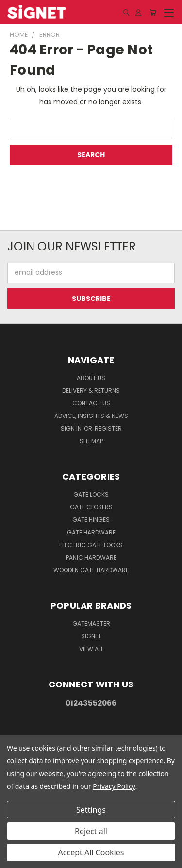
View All (91, 649)
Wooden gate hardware (91, 570)
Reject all (91, 831)
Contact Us (91, 403)
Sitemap (91, 441)
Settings (91, 810)
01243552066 (91, 703)
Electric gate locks (91, 545)
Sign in (72, 428)
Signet (91, 636)
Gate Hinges (91, 520)
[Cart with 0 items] (153, 12)
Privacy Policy (114, 786)
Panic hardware (91, 558)
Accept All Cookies (91, 852)
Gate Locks (91, 494)
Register (108, 428)
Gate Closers (91, 507)
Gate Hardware (91, 532)
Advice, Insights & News (91, 416)
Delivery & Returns (91, 391)
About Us (91, 378)
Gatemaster (91, 624)
